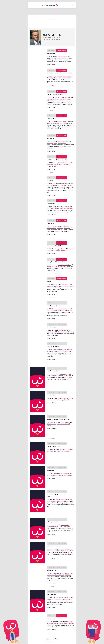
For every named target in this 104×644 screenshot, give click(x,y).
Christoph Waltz (62, 143)
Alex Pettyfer (50, 286)
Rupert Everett (53, 351)
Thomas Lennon (62, 267)
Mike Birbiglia (65, 58)
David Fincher (64, 184)
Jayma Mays (60, 228)
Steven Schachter (65, 422)
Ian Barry (64, 374)
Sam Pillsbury (62, 330)
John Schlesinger (68, 350)
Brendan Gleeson (68, 208)
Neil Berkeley (62, 57)
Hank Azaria (50, 208)
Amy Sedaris (64, 251)
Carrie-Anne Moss (60, 99)
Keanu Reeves (50, 99)
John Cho (49, 267)
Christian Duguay (62, 499)
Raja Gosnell (66, 207)
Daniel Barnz (67, 284)
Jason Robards (68, 475)
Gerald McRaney (59, 400)
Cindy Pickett (67, 400)
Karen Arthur (63, 309)
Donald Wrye (68, 549)
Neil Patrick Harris (56, 58)
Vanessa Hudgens (59, 286)
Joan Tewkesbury (66, 573)
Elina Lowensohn (59, 475)
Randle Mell (68, 551)
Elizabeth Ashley (66, 599)
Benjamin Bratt (67, 351)
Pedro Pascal (58, 78)
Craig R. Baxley (65, 525)
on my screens (62, 51)
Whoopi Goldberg (54, 623)
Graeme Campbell (66, 449)
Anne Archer (50, 451)
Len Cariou (67, 451)
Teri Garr (52, 551)
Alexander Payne (61, 141)
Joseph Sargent (63, 474)
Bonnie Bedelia (61, 424)
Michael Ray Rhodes (63, 398)
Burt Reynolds (65, 598)
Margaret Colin (54, 332)
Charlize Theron (58, 164)
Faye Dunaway (51, 575)
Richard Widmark (60, 575)
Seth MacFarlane (63, 163)
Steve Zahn (54, 123)
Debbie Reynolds (59, 376)
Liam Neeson (66, 164)
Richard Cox (65, 501)
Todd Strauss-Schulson (64, 265)
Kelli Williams (58, 501)
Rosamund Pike (55, 185)
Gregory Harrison (51, 527)
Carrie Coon (63, 185)
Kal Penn (54, 267)
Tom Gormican (67, 76)
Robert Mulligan (69, 622)
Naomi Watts (67, 376)
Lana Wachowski (66, 97)
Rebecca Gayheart (59, 310)
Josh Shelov (61, 249)
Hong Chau (54, 143)
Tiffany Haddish (66, 78)
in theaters (51, 51)
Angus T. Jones (68, 310)
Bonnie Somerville (55, 251)
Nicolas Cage (50, 78)
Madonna (60, 351)
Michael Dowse (62, 122)
